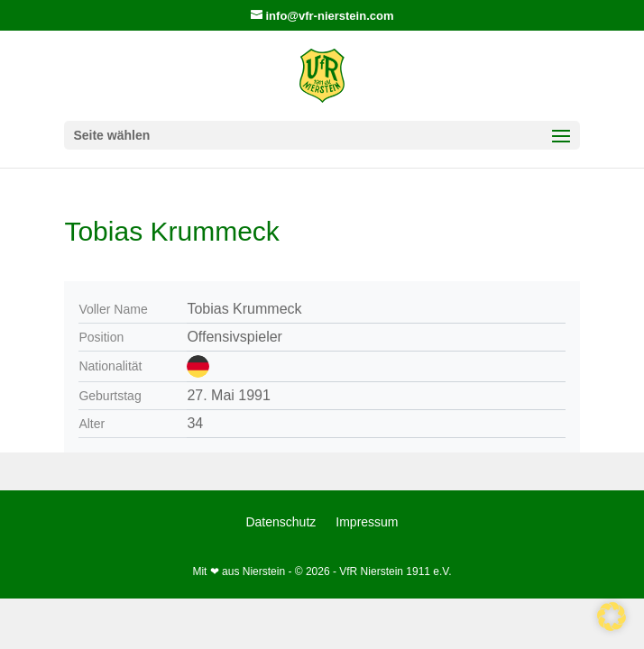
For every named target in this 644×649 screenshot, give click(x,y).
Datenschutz (281, 522)
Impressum (367, 522)
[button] (612, 617)
